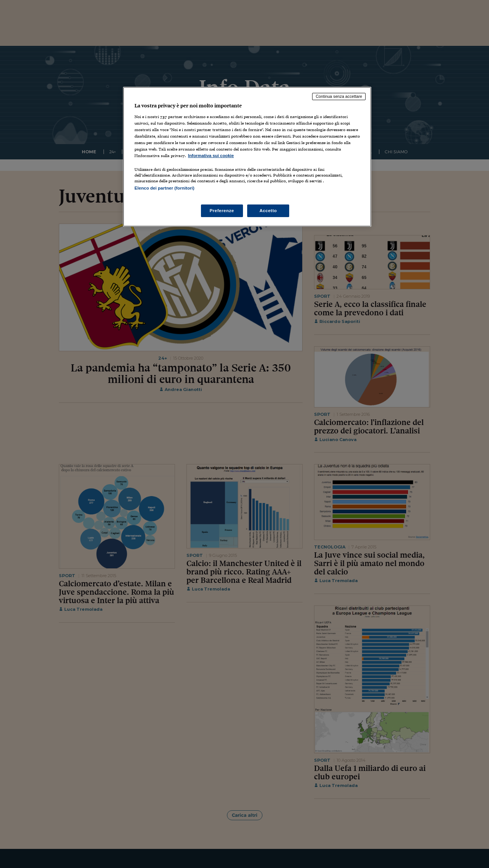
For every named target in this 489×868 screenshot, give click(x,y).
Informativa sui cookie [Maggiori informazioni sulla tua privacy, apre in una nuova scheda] (211, 156)
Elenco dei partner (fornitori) (164, 188)
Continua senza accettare (339, 96)
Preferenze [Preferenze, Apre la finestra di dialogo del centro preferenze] (222, 211)
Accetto (268, 211)
